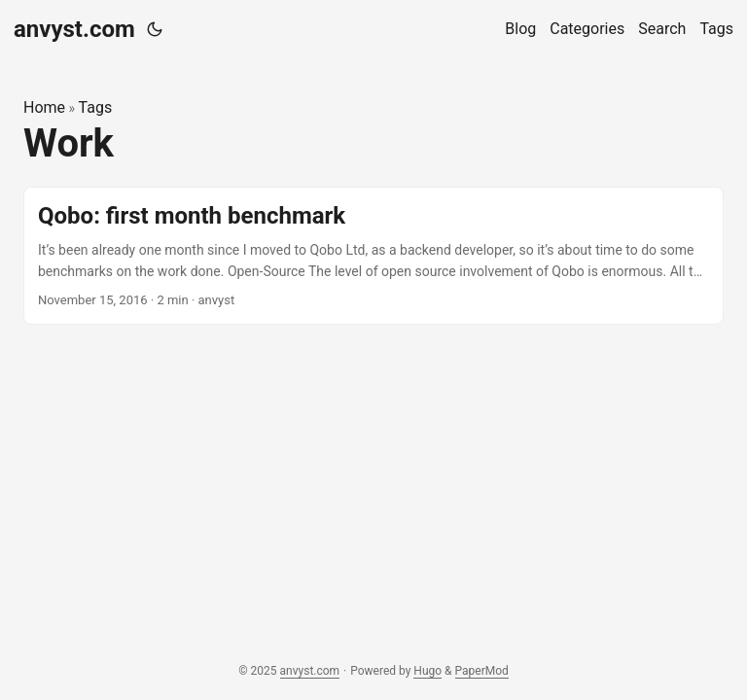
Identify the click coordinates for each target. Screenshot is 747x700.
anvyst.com (74, 29)
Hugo (427, 671)
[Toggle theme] (155, 29)
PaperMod (482, 671)
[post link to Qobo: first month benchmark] (373, 256)
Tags (96, 107)
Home (44, 107)
